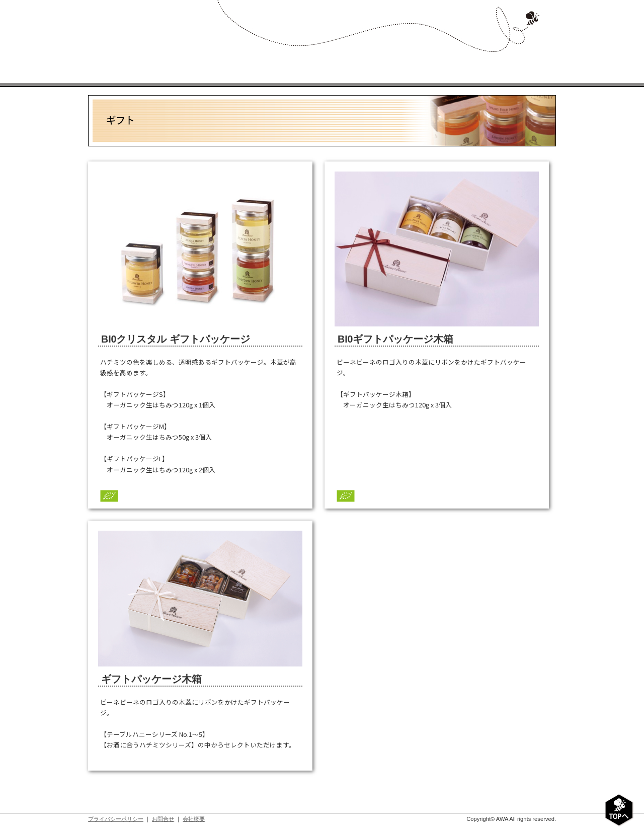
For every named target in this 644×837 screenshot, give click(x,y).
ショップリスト (454, 63)
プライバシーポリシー (116, 819)
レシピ (386, 63)
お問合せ (163, 819)
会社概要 (194, 819)
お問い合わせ (522, 63)
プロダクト (318, 63)
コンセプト (250, 63)
